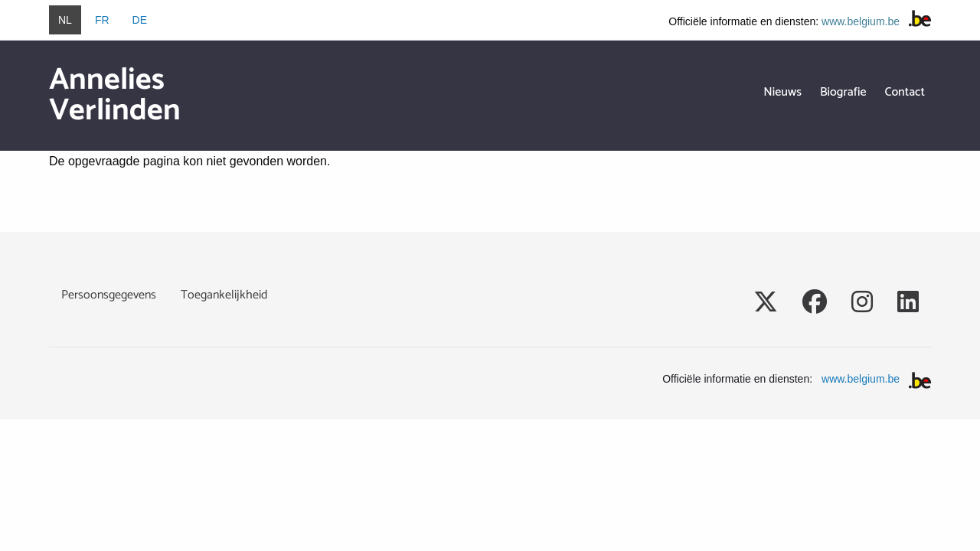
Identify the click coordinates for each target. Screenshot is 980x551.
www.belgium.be (861, 21)
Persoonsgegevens (109, 295)
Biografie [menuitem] (843, 92)
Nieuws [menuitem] (782, 92)
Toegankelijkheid (224, 295)
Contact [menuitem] (905, 92)
